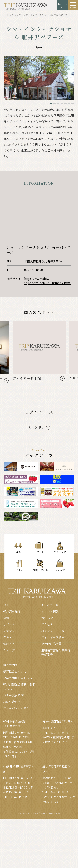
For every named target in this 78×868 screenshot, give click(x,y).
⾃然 (6, 618)
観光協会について (15, 671)
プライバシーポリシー (18, 708)
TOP (6, 605)
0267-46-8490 (33, 270)
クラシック (10, 631)
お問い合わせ (12, 702)
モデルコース (50, 605)
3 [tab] (58, 103)
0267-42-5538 (20, 737)
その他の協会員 (51, 644)
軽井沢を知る (12, 611)
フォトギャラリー (53, 637)
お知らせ (47, 618)
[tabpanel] (39, 78)
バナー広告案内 (13, 695)
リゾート (9, 624)
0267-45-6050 (20, 797)
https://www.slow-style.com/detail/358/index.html (48, 281)
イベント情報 (50, 611)
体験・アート (12, 644)
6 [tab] (69, 103)
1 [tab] (51, 103)
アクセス (47, 624)
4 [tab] (62, 103)
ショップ (9, 650)
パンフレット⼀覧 (53, 631)
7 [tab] (72, 103)
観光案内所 (10, 665)
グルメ (7, 637)
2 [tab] (55, 103)
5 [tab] (65, 103)
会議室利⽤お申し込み (18, 678)
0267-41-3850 (59, 733)
